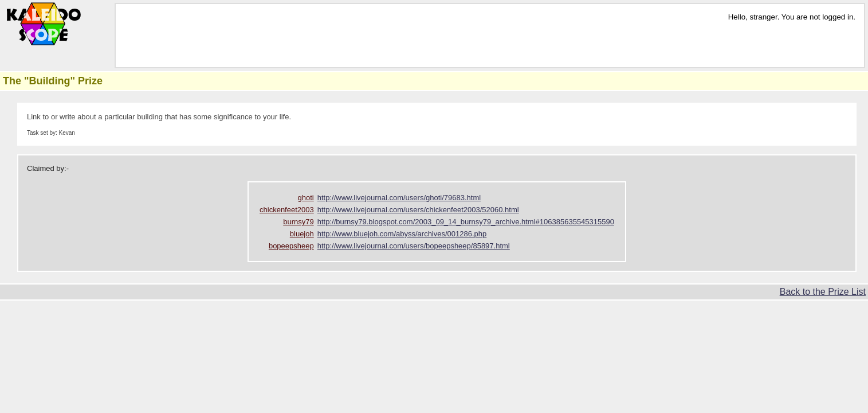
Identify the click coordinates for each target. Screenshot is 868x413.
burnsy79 (298, 222)
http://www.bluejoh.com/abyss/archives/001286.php (402, 234)
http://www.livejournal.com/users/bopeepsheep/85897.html (414, 246)
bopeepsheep (291, 246)
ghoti (306, 198)
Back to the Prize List (823, 292)
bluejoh (302, 234)
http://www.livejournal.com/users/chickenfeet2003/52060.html (418, 210)
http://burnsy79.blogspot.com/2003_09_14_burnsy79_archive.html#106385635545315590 (466, 222)
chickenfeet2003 (287, 210)
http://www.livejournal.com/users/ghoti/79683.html (399, 198)
